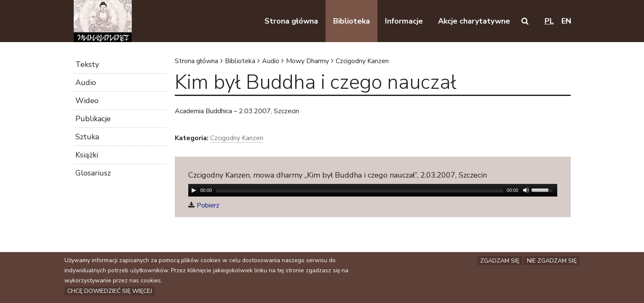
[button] (525, 21)
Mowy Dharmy (307, 61)
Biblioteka (240, 61)
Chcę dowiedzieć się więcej (110, 291)
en (566, 21)
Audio (271, 61)
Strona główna (196, 61)
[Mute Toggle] (526, 190)
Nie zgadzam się (552, 261)
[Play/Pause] (194, 190)
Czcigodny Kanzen (362, 61)
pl (549, 21)
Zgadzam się (500, 261)
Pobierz (208, 205)
